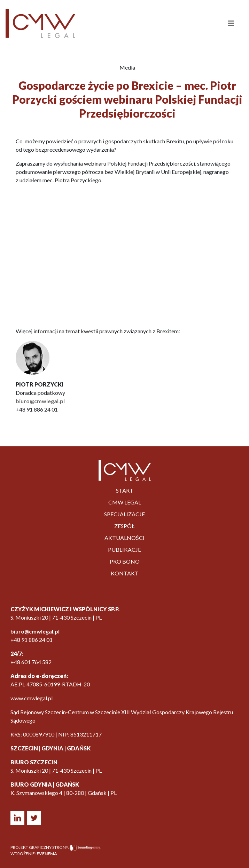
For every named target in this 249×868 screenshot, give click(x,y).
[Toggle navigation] (224, 23)
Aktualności (124, 538)
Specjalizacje (124, 514)
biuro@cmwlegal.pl (40, 401)
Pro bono (125, 561)
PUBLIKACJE (124, 550)
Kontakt (125, 573)
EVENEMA (47, 854)
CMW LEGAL (125, 502)
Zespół (124, 526)
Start (125, 490)
